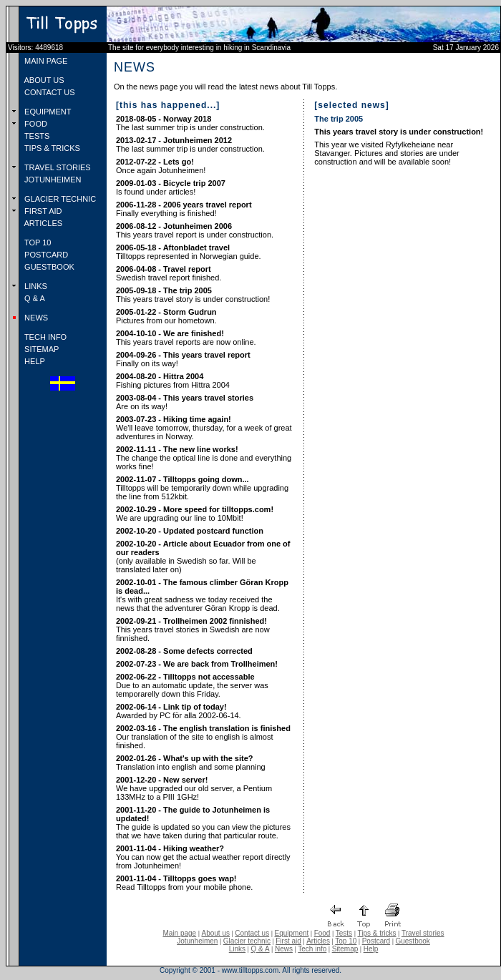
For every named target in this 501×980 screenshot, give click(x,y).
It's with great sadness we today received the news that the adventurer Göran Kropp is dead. (202, 595)
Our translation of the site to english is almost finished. (203, 737)
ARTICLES (42, 223)
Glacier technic (247, 941)
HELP (34, 361)
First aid (288, 941)
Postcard (376, 941)
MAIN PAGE (45, 61)
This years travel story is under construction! (193, 295)
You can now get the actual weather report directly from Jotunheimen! (203, 857)
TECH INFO (44, 337)
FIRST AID (42, 211)
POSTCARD (45, 255)
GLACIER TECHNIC (59, 199)
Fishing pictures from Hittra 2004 (173, 381)
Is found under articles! (171, 187)
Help (371, 949)
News (284, 949)
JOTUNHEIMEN (52, 180)
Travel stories (423, 933)
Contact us (252, 933)
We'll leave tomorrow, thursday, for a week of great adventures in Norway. (204, 428)
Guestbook (412, 941)
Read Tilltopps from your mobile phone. (184, 883)
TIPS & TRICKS (51, 148)
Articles (318, 941)
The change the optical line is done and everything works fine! (204, 458)
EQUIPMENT (47, 112)
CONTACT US (49, 92)
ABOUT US (43, 80)
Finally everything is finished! (184, 209)
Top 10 (346, 941)
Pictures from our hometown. (166, 316)
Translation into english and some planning (191, 763)
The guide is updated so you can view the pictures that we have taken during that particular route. (203, 823)
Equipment (291, 933)
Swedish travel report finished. (169, 273)
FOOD (35, 124)
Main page (179, 933)
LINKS (35, 286)
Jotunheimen (197, 941)
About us (216, 933)
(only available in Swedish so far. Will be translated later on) (203, 557)
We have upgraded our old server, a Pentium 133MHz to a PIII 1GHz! (194, 788)
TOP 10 (37, 242)
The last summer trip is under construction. (190, 123)
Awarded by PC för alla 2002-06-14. (179, 711)
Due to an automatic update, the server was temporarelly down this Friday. (192, 685)
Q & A (34, 298)
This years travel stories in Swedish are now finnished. (193, 629)
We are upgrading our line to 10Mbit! (195, 514)
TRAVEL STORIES (57, 167)
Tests (344, 933)
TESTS (36, 136)
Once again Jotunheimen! (161, 166)
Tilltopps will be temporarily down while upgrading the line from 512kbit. (202, 488)
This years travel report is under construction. (195, 230)
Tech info (312, 949)
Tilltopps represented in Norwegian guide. (189, 252)
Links (237, 949)
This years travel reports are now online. (186, 338)
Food (322, 933)
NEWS (35, 318)
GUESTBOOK (48, 267)
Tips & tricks (376, 933)
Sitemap (345, 949)
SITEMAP (40, 349)
